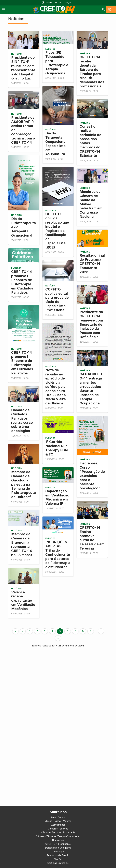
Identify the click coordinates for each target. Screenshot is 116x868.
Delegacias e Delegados (58, 848)
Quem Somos (58, 817)
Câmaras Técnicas (58, 829)
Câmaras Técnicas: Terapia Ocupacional (58, 836)
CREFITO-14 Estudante (58, 844)
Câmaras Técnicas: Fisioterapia (58, 832)
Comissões (58, 840)
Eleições (58, 859)
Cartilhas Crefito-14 (58, 863)
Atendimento (58, 825)
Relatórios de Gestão (58, 855)
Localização (58, 852)
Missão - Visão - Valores (58, 821)
